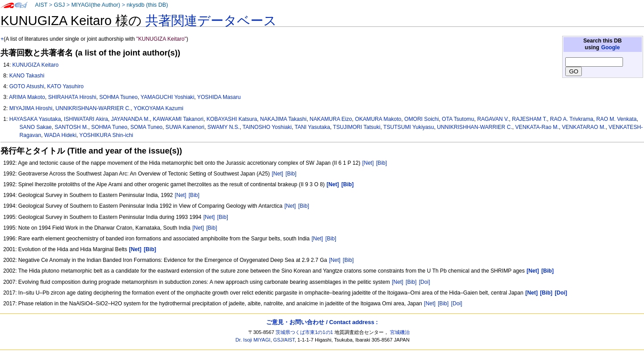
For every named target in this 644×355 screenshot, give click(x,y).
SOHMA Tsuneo (119, 97)
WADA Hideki (60, 135)
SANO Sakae (36, 127)
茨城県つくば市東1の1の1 (304, 332)
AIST (41, 5)
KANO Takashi (27, 76)
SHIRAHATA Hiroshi (72, 97)
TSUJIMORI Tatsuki (357, 127)
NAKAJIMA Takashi (284, 119)
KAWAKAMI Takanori (178, 119)
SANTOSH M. (71, 127)
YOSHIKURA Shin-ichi (106, 135)
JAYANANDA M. (130, 119)
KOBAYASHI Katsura (232, 119)
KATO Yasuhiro (65, 86)
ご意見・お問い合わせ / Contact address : (322, 322)
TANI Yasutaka (312, 127)
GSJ (59, 5)
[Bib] (381, 163)
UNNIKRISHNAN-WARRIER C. (93, 108)
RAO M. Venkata (616, 119)
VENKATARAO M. (584, 127)
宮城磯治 (400, 332)
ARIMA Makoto (27, 97)
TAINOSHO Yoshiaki (267, 127)
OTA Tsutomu (458, 119)
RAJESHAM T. (530, 119)
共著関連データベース (211, 21)
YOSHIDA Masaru (219, 97)
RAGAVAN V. (493, 119)
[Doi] (425, 282)
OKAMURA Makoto (378, 119)
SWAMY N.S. (224, 127)
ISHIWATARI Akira (86, 119)
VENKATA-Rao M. (537, 127)
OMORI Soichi (422, 119)
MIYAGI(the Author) (95, 5)
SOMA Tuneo (146, 127)
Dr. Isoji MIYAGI (253, 340)
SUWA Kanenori (185, 127)
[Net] (368, 163)
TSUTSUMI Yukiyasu (409, 127)
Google (610, 47)
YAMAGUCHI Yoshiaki (167, 97)
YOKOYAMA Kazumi (159, 108)
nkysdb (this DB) (147, 5)
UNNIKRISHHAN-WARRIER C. (475, 127)
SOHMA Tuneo (109, 127)
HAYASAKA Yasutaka (35, 119)
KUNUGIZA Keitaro (35, 65)
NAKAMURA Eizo (331, 119)
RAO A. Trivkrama (572, 119)
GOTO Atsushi (27, 86)
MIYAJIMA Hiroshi (31, 108)
